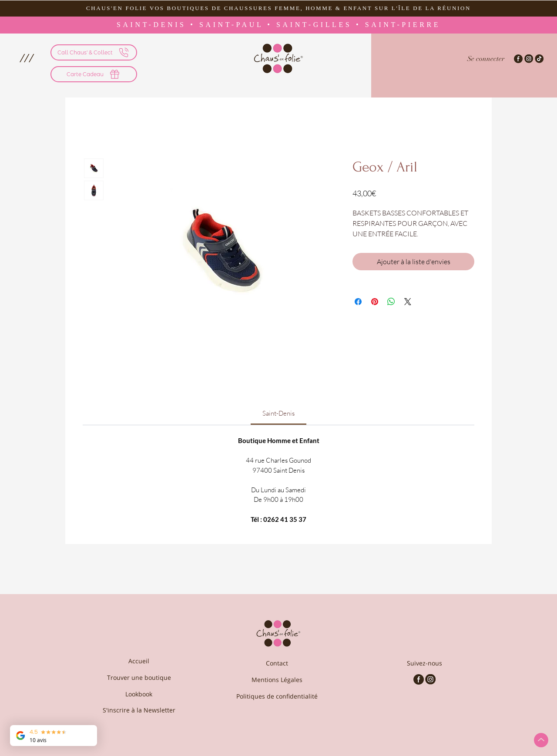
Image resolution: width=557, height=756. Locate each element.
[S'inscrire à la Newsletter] (139, 710)
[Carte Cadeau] (94, 74)
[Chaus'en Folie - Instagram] (430, 679)
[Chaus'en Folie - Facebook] (419, 679)
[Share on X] (408, 302)
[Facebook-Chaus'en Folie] (518, 59)
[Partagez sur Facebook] (358, 302)
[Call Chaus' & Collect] (94, 52)
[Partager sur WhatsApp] (391, 302)
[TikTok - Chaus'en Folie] (539, 59)
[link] (278, 413)
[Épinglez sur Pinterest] (375, 302)
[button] (26, 58)
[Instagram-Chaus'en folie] (529, 59)
